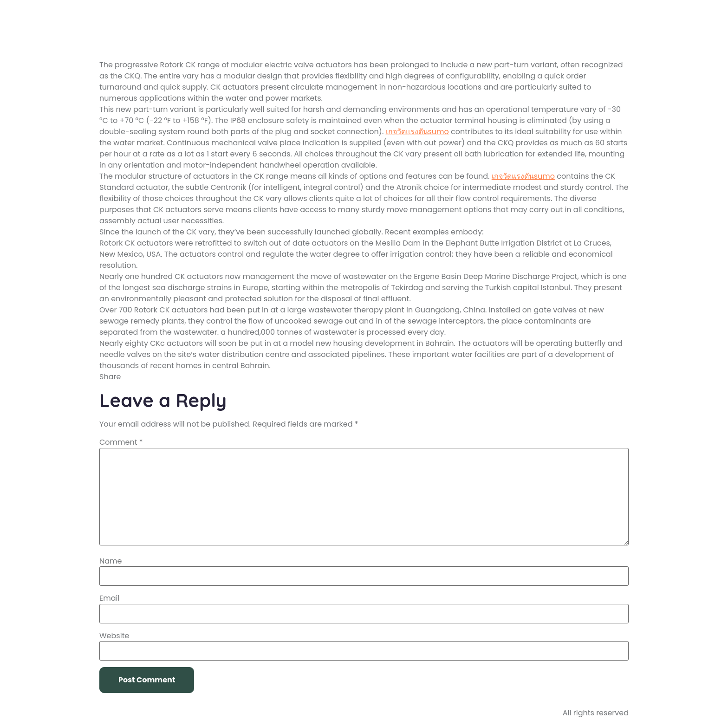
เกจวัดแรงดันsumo (417, 132)
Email (109, 598)
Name (110, 561)
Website (114, 636)
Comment (121, 442)
